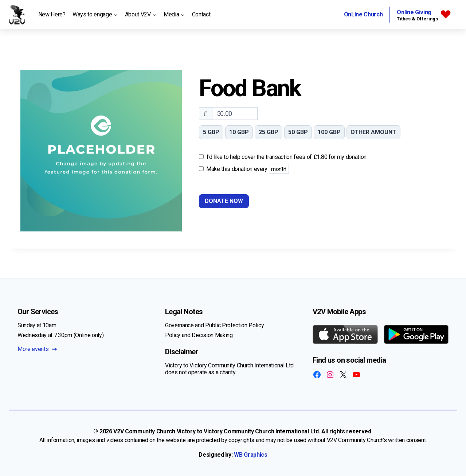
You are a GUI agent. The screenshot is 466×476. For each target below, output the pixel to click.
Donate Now (224, 201)
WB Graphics (250, 455)
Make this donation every (248, 169)
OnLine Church (363, 14)
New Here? (52, 14)
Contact (201, 14)
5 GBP (211, 132)
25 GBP (269, 132)
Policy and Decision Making (199, 335)
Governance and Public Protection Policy (215, 325)
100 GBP (329, 132)
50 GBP (298, 132)
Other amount (373, 132)
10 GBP (239, 132)
